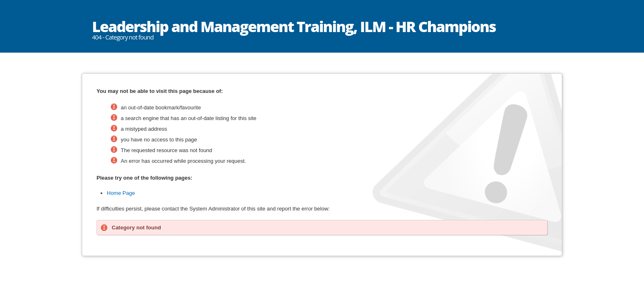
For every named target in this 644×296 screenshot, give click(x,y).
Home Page (121, 193)
